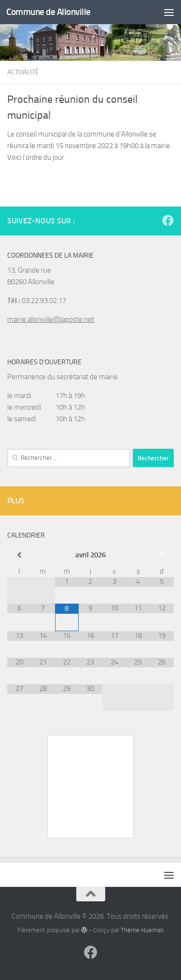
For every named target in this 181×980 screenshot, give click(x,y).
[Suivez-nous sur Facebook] (168, 221)
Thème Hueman (142, 930)
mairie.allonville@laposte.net (51, 319)
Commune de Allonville (49, 12)
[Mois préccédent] (19, 555)
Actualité (23, 72)
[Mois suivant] (162, 555)
